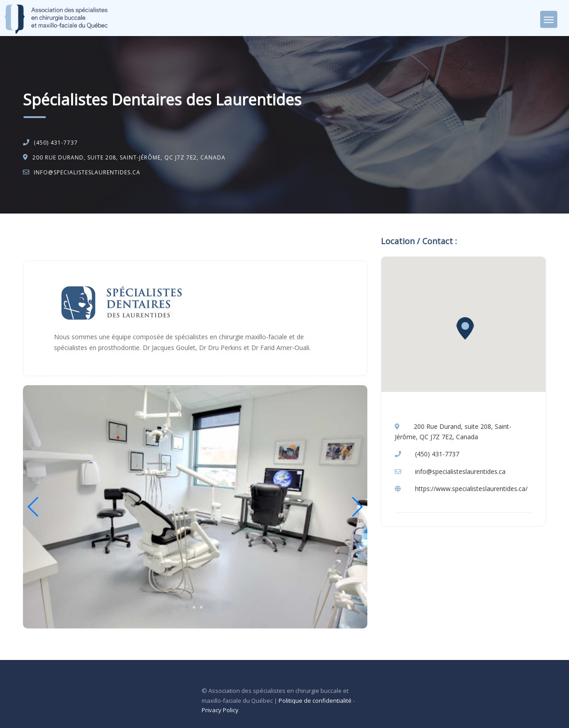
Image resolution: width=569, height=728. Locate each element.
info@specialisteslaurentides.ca (87, 172)
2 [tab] (194, 607)
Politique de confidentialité (315, 701)
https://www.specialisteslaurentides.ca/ (471, 489)
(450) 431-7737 (56, 143)
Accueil (42, 237)
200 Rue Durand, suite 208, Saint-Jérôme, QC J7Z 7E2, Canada (129, 157)
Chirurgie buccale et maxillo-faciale (112, 237)
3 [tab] (201, 607)
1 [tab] (187, 607)
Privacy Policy (220, 710)
